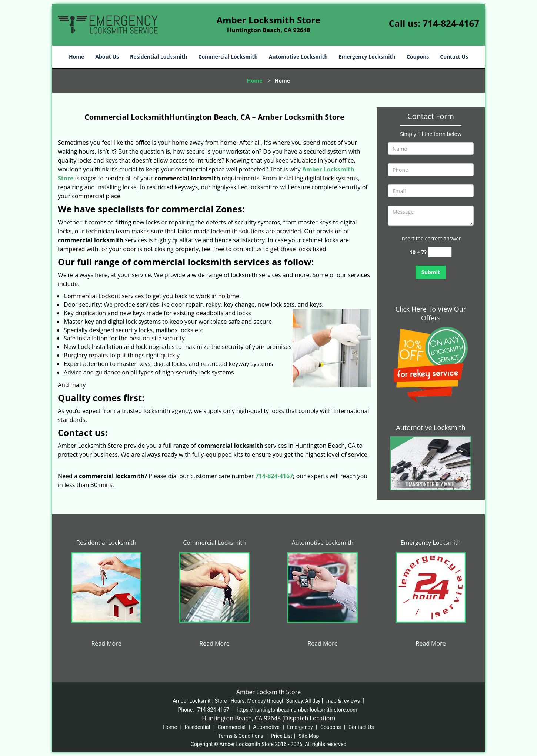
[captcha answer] (440, 252)
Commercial (232, 727)
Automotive (266, 727)
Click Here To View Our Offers (431, 313)
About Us (107, 56)
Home (76, 56)
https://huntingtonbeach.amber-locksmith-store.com (297, 710)
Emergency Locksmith (367, 56)
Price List (281, 736)
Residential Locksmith (159, 56)
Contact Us (454, 56)
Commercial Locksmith (228, 56)
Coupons (418, 56)
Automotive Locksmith (298, 56)
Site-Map (309, 736)
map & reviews (344, 701)
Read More (106, 643)
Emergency (300, 727)
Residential (197, 727)
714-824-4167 (451, 23)
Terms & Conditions (241, 736)
